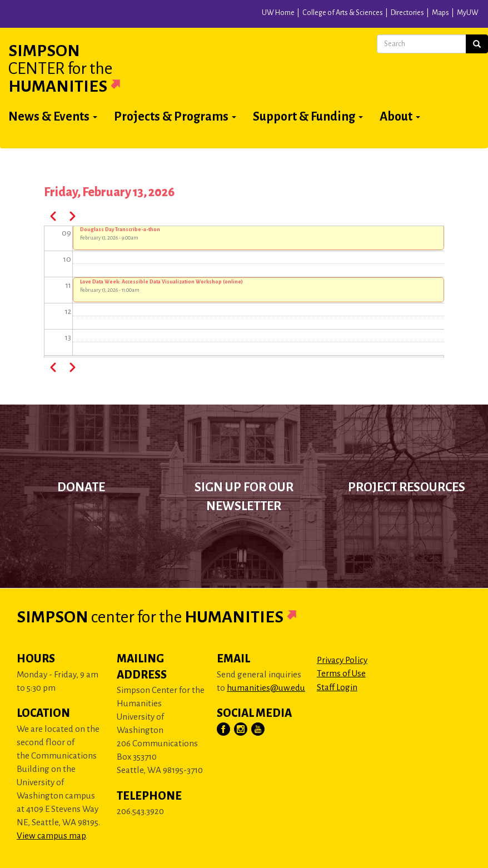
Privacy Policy (342, 660)
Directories (407, 13)
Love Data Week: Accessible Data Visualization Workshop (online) (161, 282)
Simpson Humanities (78, 68)
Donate (81, 487)
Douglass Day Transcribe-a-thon (120, 230)
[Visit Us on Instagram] (241, 730)
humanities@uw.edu (266, 688)
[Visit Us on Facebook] (224, 730)
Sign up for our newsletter (244, 497)
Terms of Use (341, 673)
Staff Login (337, 687)
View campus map (51, 835)
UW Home (278, 13)
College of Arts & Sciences (343, 13)
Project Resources (407, 487)
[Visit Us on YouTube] (258, 730)
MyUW (468, 13)
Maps (440, 13)
